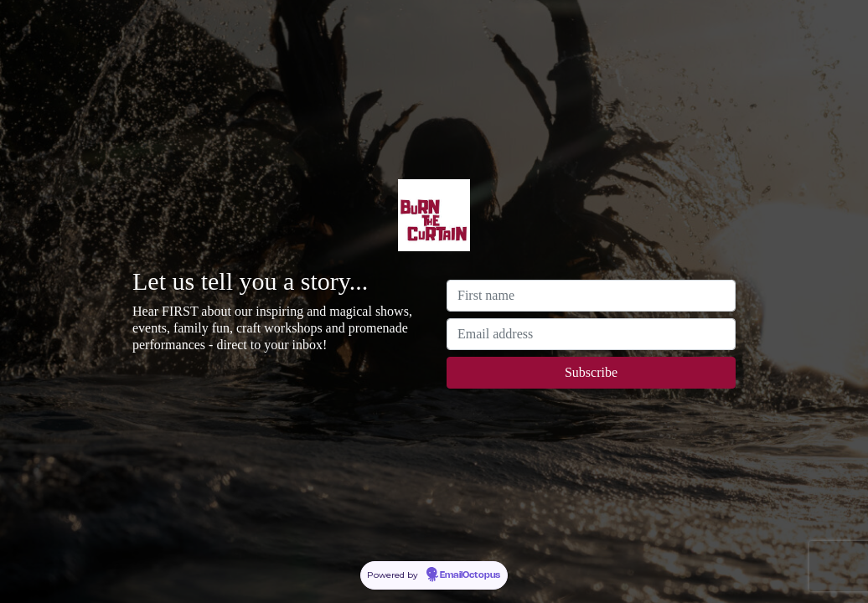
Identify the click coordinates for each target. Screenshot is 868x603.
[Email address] (591, 334)
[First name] (591, 296)
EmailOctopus (470, 575)
